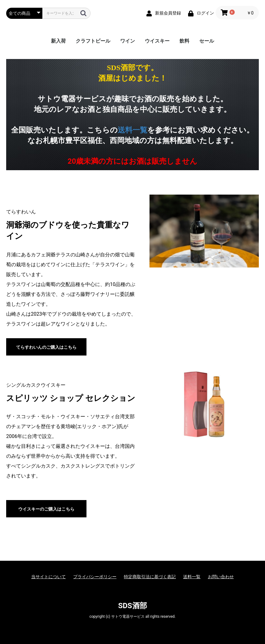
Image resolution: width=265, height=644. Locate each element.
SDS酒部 (132, 606)
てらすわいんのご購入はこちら (46, 347)
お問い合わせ (221, 577)
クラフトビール (93, 41)
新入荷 (58, 41)
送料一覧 (132, 130)
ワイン (128, 41)
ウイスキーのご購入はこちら (46, 509)
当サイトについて (48, 577)
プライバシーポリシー (95, 577)
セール (207, 41)
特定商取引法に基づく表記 (150, 577)
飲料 (184, 41)
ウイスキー (157, 41)
